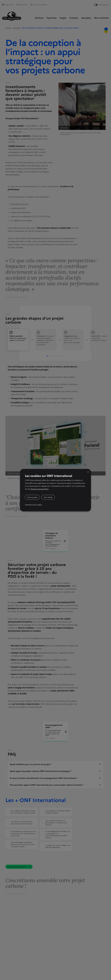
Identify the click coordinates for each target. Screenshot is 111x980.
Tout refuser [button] (48, 497)
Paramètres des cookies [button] (33, 505)
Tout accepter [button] (32, 497)
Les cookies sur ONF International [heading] (49, 476)
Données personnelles (40, 489)
